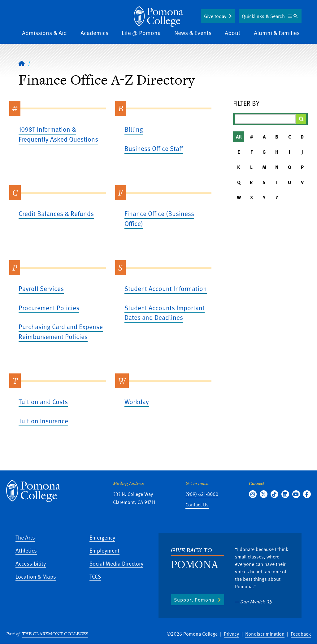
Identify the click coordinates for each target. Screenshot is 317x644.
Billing (134, 129)
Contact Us (197, 505)
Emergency (102, 537)
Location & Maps (36, 576)
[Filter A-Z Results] (265, 119)
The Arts (25, 537)
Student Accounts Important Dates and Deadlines (165, 313)
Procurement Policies (49, 308)
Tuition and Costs (43, 401)
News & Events (193, 33)
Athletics (26, 550)
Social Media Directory (116, 563)
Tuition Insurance (43, 421)
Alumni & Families (277, 33)
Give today (215, 16)
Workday (137, 401)
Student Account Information (166, 288)
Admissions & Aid (44, 33)
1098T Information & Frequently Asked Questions (58, 134)
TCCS (95, 576)
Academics (94, 33)
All (239, 137)
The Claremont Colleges (55, 634)
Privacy (231, 634)
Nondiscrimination (265, 634)
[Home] (158, 16)
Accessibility (31, 563)
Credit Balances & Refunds (56, 213)
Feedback (301, 634)
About (232, 33)
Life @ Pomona (141, 33)
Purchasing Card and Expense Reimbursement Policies (61, 331)
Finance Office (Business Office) (159, 218)
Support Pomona (194, 600)
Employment (104, 550)
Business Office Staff (154, 148)
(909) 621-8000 (202, 494)
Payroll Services (41, 288)
